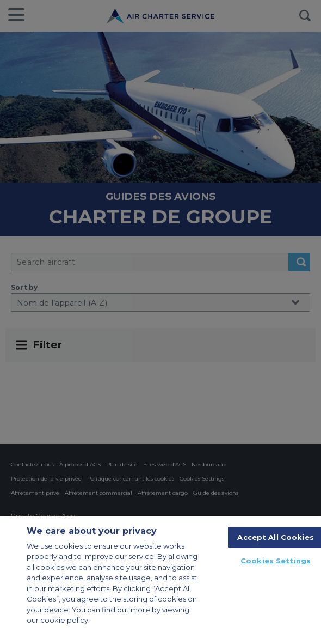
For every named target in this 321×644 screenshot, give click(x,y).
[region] (160, 580)
